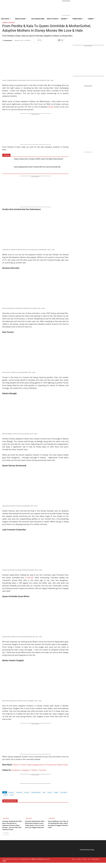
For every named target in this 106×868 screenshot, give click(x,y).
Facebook (16, 770)
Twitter (34, 770)
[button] (61, 40)
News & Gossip (21, 19)
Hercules (27, 792)
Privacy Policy (95, 859)
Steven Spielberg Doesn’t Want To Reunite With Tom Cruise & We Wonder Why (37, 167)
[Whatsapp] (11, 789)
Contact (79, 859)
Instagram (25, 770)
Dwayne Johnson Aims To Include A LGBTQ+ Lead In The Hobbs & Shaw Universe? (39, 159)
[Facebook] (4, 789)
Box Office (6, 818)
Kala (44, 792)
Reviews (65, 19)
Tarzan (12, 795)
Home (4, 23)
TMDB (4, 861)
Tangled (5, 795)
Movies (34, 859)
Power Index (78, 19)
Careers (84, 859)
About (74, 859)
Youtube (43, 770)
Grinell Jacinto (8, 40)
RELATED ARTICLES (10, 801)
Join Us (38, 40)
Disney (51, 107)
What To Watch (53, 19)
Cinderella (29, 578)
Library (92, 19)
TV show (40, 859)
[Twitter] (7, 789)
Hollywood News (38, 19)
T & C (89, 859)
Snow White (64, 792)
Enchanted (19, 792)
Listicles (11, 23)
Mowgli (56, 792)
